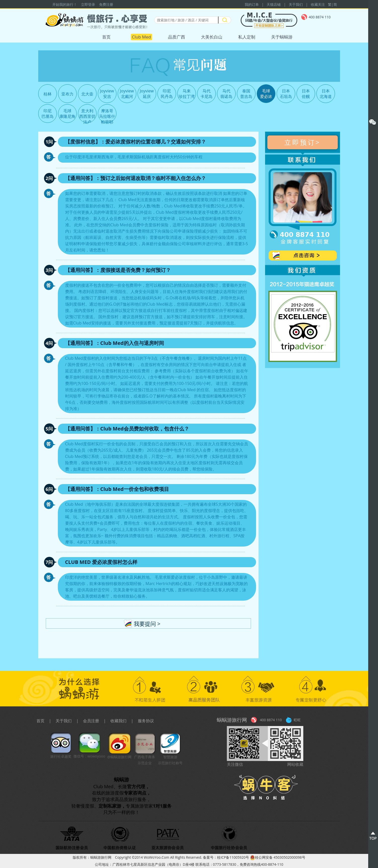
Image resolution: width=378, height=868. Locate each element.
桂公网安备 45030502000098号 (278, 857)
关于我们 (296, 4)
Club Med (141, 37)
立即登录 (88, 4)
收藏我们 (118, 721)
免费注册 (106, 4)
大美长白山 (212, 37)
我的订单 (252, 4)
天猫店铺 (274, 4)
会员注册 (91, 721)
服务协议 (146, 721)
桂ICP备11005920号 (233, 857)
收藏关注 (318, 4)
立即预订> (303, 142)
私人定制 (247, 37)
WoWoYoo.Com (157, 857)
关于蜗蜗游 (282, 37)
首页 (106, 37)
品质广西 (177, 37)
